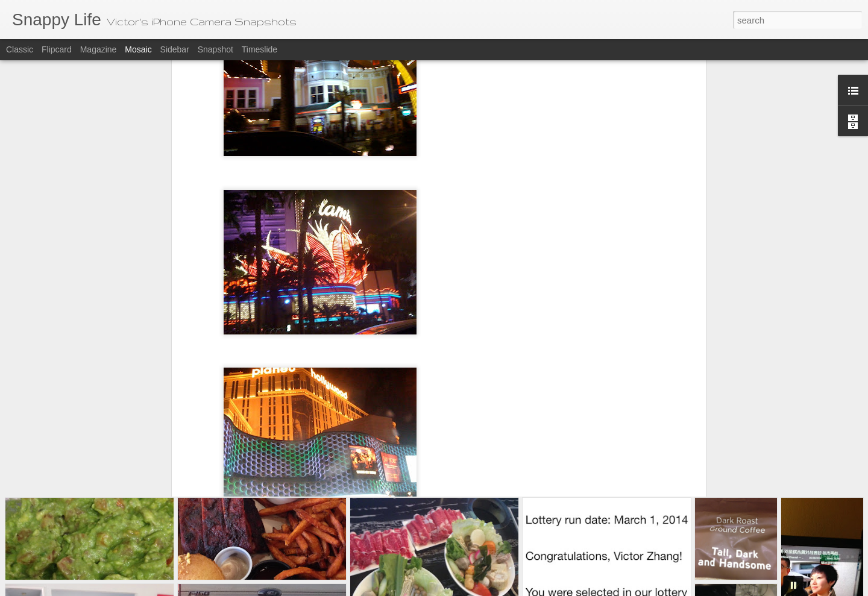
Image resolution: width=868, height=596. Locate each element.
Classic (20, 49)
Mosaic (138, 49)
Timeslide (259, 49)
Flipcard (57, 49)
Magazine (99, 49)
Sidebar (175, 49)
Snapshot (215, 49)
